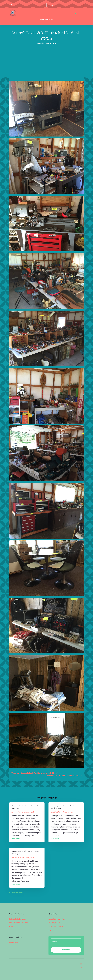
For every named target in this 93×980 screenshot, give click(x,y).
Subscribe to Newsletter (20, 923)
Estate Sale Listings (17, 919)
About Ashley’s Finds (57, 919)
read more (16, 838)
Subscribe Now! (47, 20)
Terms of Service (56, 927)
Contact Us (14, 927)
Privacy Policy (54, 923)
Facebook (14, 942)
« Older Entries (16, 892)
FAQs (51, 930)
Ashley (42, 43)
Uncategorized (28, 812)
